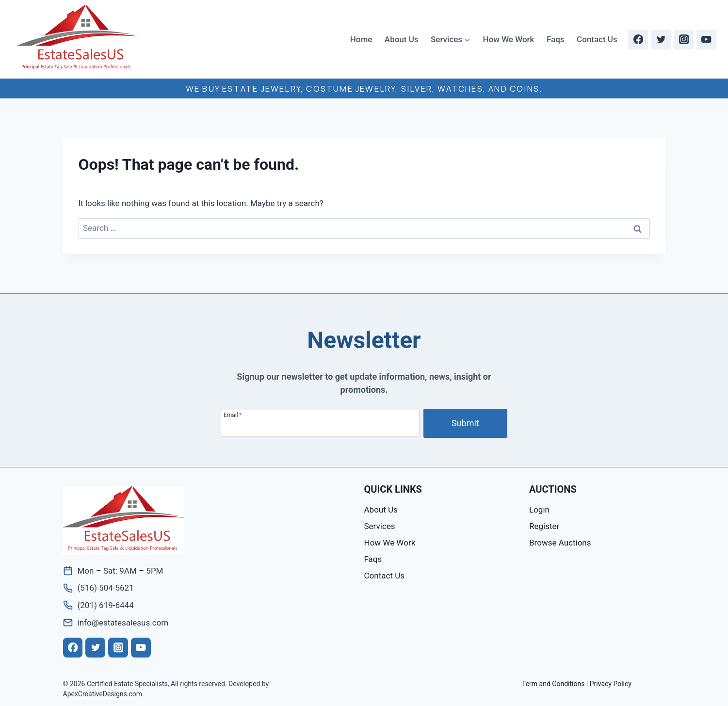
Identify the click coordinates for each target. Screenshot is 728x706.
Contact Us (597, 39)
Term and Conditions (553, 684)
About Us (402, 39)
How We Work (509, 39)
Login (539, 510)
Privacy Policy (611, 684)
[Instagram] (684, 40)
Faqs (556, 39)
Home (361, 39)
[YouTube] (706, 40)
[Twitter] (661, 40)
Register (544, 526)
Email (233, 415)
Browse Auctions (560, 543)
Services (380, 526)
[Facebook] (638, 40)
